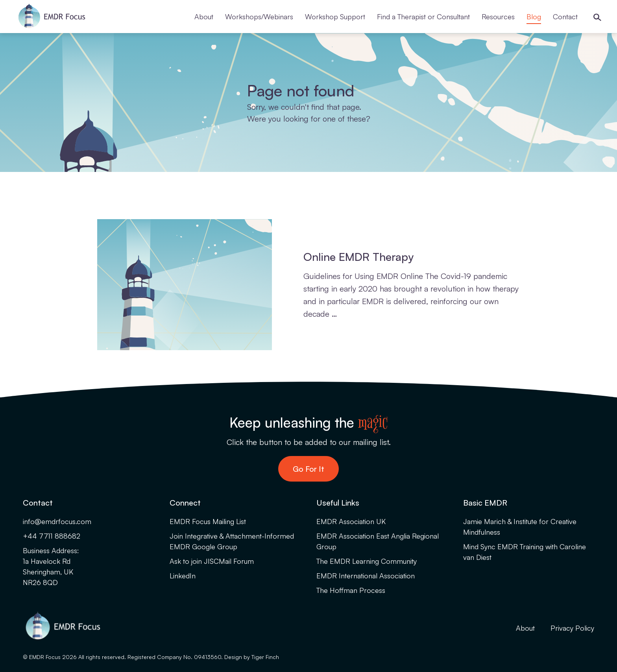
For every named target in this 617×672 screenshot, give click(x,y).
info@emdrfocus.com (57, 521)
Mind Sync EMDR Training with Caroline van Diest (525, 552)
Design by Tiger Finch (252, 657)
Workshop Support (335, 17)
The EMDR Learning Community (367, 561)
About (204, 17)
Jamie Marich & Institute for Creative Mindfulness (520, 527)
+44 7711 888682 (52, 536)
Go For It (308, 469)
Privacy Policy (572, 628)
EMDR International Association (366, 576)
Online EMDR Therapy (358, 257)
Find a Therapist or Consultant (423, 17)
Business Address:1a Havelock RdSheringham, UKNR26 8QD (51, 566)
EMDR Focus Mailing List (208, 521)
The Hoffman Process (351, 590)
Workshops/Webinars (259, 17)
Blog (534, 17)
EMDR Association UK (351, 521)
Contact (565, 17)
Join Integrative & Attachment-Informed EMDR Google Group (232, 541)
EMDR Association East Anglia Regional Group (378, 541)
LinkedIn (183, 576)
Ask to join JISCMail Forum (212, 561)
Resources (498, 17)
